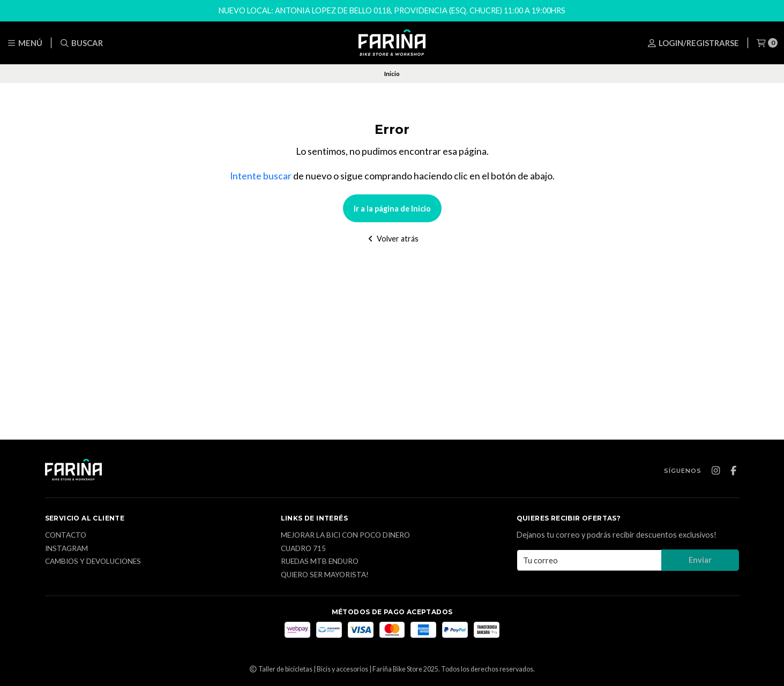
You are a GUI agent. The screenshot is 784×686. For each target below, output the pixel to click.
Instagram (66, 549)
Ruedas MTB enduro (320, 562)
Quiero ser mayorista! (325, 575)
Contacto (66, 536)
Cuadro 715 (303, 549)
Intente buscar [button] (261, 176)
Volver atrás (392, 239)
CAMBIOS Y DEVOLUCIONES (93, 562)
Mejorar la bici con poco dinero (345, 536)
